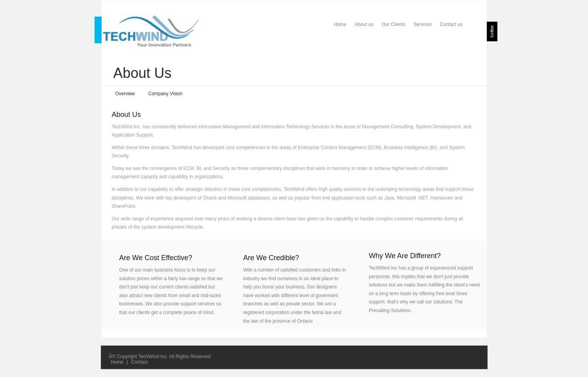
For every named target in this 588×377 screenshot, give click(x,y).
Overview (125, 94)
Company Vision (166, 94)
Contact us (451, 24)
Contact (139, 362)
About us (364, 24)
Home (340, 24)
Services (423, 24)
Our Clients (393, 24)
